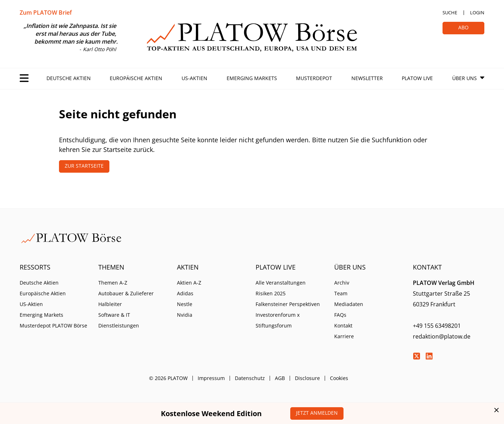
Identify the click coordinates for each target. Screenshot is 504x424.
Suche (450, 13)
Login (477, 13)
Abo (463, 27)
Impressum (211, 378)
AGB (280, 378)
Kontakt (343, 326)
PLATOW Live (417, 78)
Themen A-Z (113, 283)
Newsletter (367, 78)
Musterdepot (314, 78)
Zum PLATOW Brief (46, 13)
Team (341, 293)
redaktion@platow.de (442, 336)
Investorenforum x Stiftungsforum (278, 320)
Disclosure (307, 378)
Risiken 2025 (271, 293)
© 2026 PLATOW (168, 378)
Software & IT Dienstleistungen (119, 320)
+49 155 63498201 (437, 326)
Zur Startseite (84, 166)
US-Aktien (194, 78)
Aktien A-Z (189, 283)
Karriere (344, 336)
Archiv (342, 283)
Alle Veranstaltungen (281, 283)
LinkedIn (429, 356)
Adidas (185, 293)
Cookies (339, 378)
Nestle (185, 304)
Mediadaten (349, 304)
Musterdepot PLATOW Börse (53, 326)
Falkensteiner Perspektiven (288, 304)
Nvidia (185, 315)
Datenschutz (250, 378)
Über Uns (465, 78)
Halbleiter (110, 304)
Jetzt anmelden (317, 413)
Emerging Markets (252, 78)
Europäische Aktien (136, 78)
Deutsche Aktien (69, 78)
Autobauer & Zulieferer (126, 293)
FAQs (340, 315)
